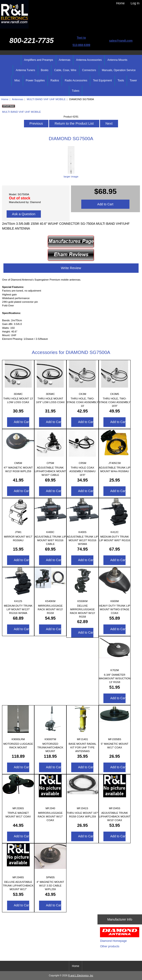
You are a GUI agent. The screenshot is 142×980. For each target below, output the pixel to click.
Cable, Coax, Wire (65, 70)
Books (45, 70)
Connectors (89, 70)
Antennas (17, 99)
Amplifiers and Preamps (38, 60)
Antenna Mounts (117, 60)
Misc (17, 80)
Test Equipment (102, 80)
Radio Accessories (76, 80)
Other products (110, 946)
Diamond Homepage (113, 941)
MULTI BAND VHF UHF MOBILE (46, 99)
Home (120, 3)
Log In (135, 3)
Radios (55, 80)
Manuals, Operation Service (119, 70)
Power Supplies (35, 80)
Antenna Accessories (89, 60)
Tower (133, 80)
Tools (121, 80)
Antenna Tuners (25, 70)
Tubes (76, 91)
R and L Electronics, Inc (81, 976)
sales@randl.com (121, 41)
